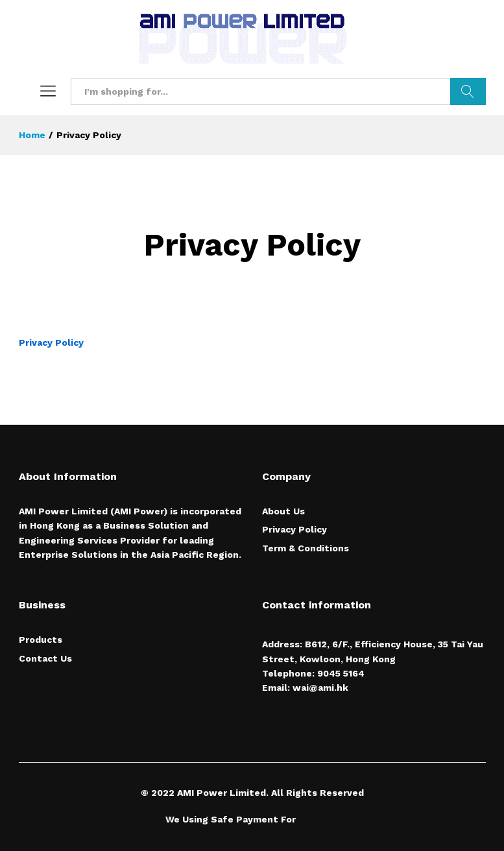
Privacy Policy (51, 342)
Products (41, 640)
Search (468, 91)
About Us (283, 511)
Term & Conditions (306, 548)
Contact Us (45, 658)
